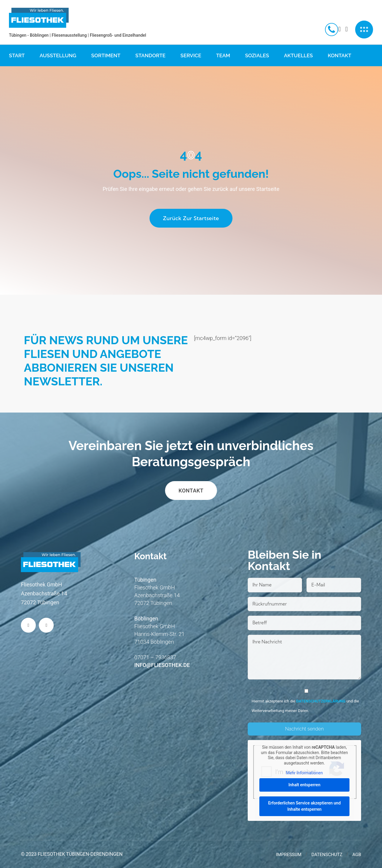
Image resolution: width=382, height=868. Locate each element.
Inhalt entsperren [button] (304, 784)
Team (223, 55)
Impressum (289, 855)
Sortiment (106, 55)
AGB (357, 855)
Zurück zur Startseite (191, 218)
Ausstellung (58, 55)
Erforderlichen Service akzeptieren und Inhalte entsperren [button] (304, 806)
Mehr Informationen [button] (304, 773)
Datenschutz (327, 855)
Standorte (151, 55)
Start (17, 55)
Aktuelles (298, 55)
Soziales (257, 55)
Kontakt (339, 55)
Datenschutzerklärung (321, 701)
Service (191, 55)
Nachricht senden (304, 729)
